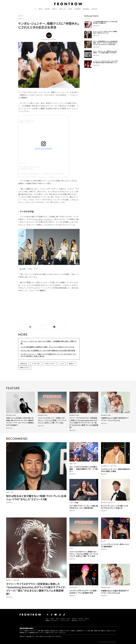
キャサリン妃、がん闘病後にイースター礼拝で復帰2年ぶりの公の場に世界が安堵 (48, 351)
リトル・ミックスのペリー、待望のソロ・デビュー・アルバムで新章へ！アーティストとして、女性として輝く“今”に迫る (52, 420)
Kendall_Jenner (24, 364)
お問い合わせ (75, 621)
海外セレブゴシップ (25, 368)
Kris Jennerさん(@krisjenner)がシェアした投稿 (34, 174)
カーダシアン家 (36, 364)
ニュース (62, 364)
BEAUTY (54, 9)
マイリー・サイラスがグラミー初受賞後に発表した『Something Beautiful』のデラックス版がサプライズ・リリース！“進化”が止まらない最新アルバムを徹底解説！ (84, 423)
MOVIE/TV (63, 619)
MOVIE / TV (63, 9)
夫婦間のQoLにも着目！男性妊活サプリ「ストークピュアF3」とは (115, 419)
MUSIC (70, 9)
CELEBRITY (78, 9)
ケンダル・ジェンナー (44, 219)
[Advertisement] (49, 308)
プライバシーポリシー (65, 621)
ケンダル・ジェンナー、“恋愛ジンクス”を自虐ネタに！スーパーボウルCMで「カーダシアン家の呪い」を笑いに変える (48, 355)
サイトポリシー (55, 621)
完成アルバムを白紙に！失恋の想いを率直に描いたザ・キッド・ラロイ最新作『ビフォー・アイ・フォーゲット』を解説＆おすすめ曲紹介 (20, 422)
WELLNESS (86, 9)
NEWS (40, 9)
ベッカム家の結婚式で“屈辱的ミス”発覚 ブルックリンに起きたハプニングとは (47, 347)
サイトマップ (82, 621)
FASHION (47, 9)
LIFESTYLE (95, 9)
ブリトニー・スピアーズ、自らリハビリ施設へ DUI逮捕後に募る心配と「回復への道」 (48, 342)
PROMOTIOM (11, 415)
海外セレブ (72, 364)
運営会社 (48, 621)
